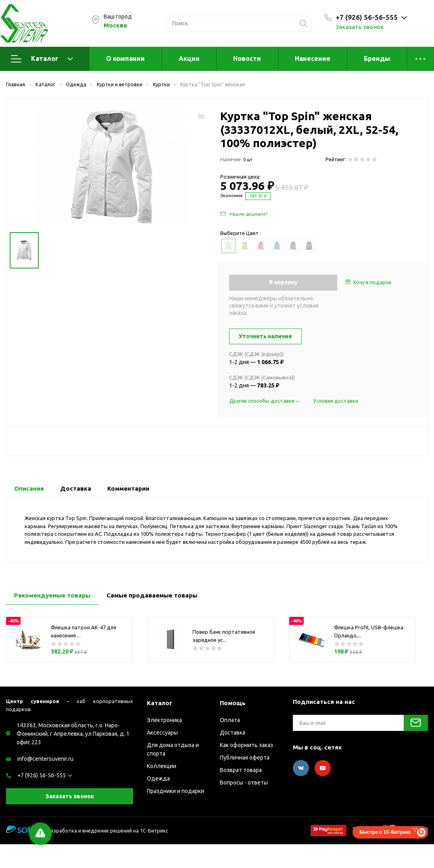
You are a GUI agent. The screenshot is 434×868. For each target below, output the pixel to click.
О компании (125, 58)
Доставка (233, 733)
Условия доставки (336, 401)
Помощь (233, 703)
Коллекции (162, 766)
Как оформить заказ (246, 745)
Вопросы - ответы (244, 783)
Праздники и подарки (175, 791)
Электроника (164, 720)
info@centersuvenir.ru (45, 759)
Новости (247, 58)
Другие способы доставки (265, 401)
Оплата (230, 720)
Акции (189, 58)
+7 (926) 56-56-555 (42, 775)
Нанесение (313, 58)
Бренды (377, 58)
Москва (115, 25)
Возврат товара (241, 770)
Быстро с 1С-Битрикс (385, 832)
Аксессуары (162, 733)
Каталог (42, 59)
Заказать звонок (360, 27)
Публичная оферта (245, 758)
